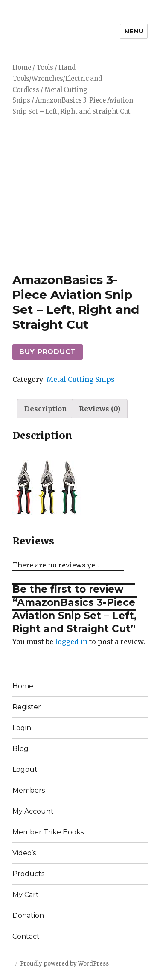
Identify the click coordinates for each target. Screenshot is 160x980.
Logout (25, 769)
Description (46, 409)
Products (28, 874)
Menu (134, 31)
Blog (20, 749)
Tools (45, 68)
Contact (26, 936)
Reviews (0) (100, 409)
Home (22, 68)
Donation (28, 916)
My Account (33, 811)
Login (22, 728)
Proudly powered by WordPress (64, 964)
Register (27, 707)
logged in (71, 642)
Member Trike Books (48, 832)
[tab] (46, 409)
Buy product (48, 352)
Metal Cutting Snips (81, 379)
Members (29, 790)
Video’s (24, 853)
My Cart (26, 895)
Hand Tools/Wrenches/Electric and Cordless (57, 79)
